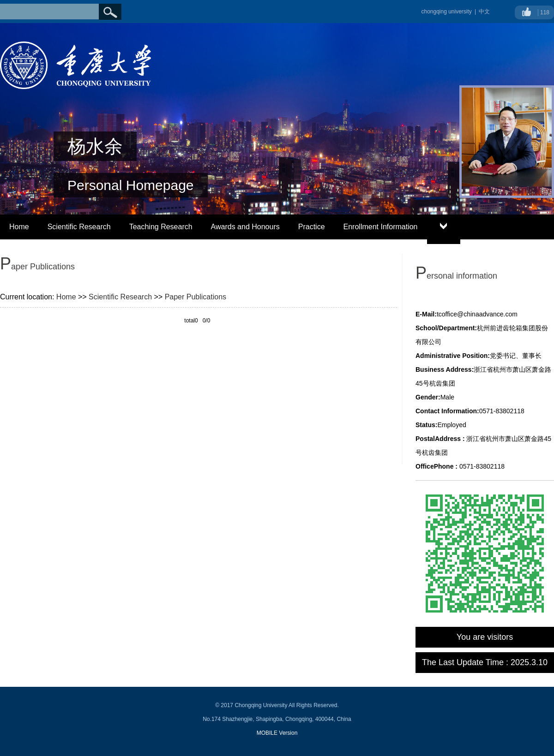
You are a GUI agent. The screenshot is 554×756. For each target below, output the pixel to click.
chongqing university (446, 12)
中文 (484, 12)
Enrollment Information (381, 227)
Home (19, 227)
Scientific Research (79, 227)
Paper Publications (196, 297)
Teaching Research (161, 227)
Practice (312, 227)
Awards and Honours (245, 227)
